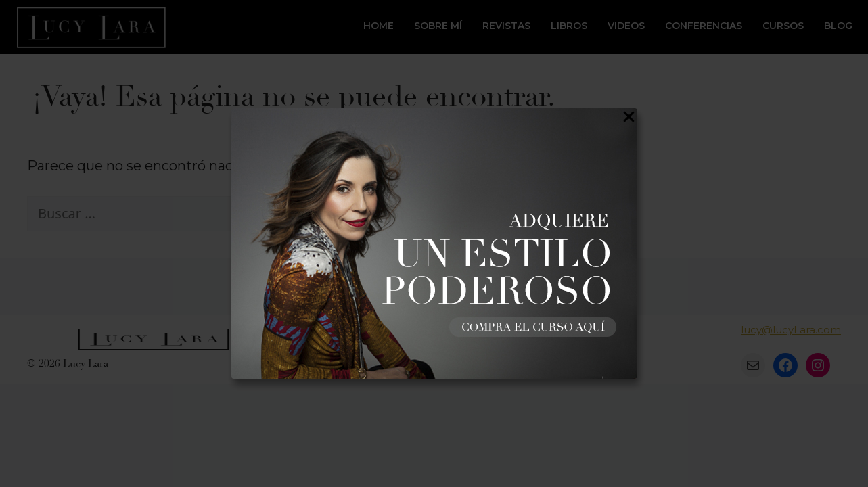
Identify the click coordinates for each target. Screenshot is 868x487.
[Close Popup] (629, 119)
